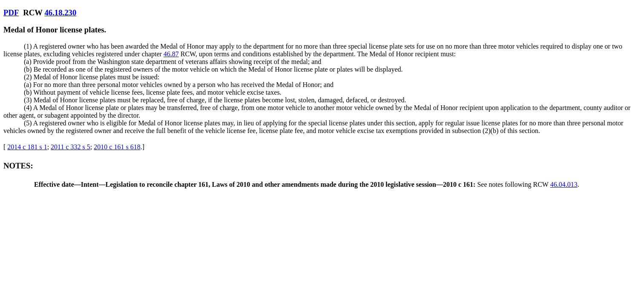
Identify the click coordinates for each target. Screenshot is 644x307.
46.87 (171, 54)
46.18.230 (60, 13)
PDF (11, 13)
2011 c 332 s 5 (70, 147)
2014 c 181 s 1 (27, 147)
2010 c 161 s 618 (117, 147)
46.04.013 (564, 184)
